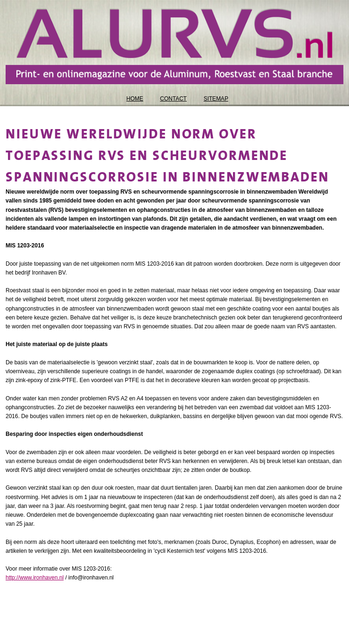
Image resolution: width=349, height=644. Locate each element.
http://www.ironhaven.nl (35, 578)
